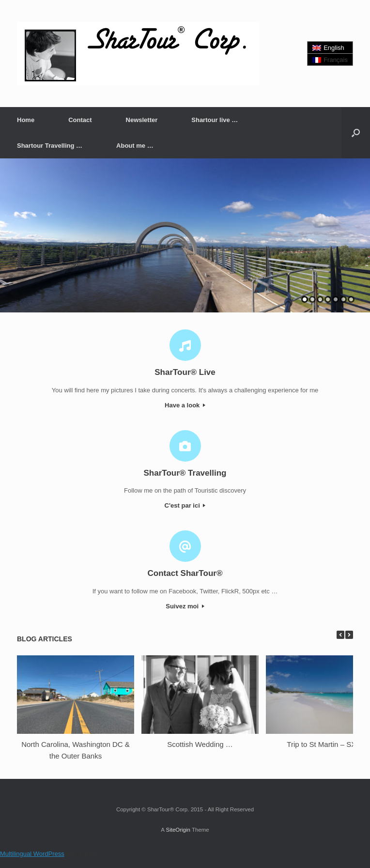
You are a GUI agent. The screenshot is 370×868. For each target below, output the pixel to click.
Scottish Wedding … (200, 744)
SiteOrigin (178, 830)
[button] (356, 133)
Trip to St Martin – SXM (324, 744)
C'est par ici (185, 505)
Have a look (185, 405)
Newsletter (142, 120)
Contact (80, 120)
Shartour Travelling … (50, 146)
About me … (135, 146)
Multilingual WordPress (32, 854)
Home (26, 120)
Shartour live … (215, 120)
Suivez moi (185, 606)
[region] (185, 235)
